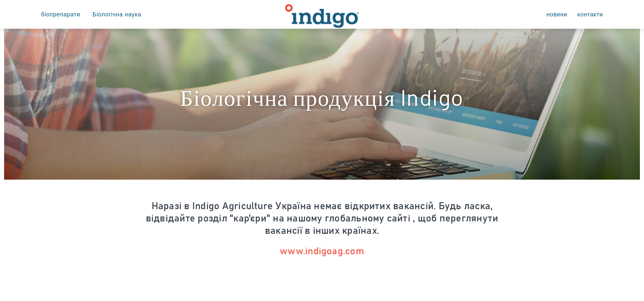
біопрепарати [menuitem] (61, 14)
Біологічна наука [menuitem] (117, 14)
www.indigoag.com (322, 251)
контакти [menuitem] (590, 14)
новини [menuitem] (557, 14)
